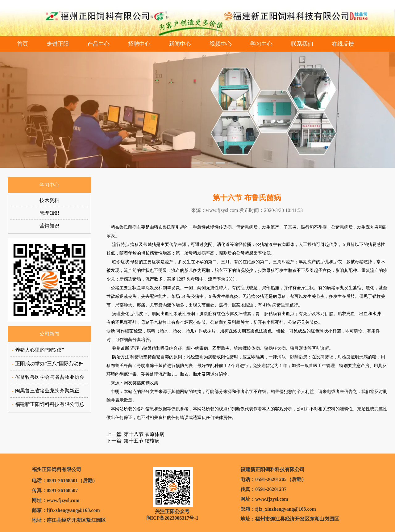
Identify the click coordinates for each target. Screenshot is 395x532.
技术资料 (49, 200)
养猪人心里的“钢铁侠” (39, 350)
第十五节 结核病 (141, 441)
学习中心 (261, 44)
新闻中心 (180, 44)
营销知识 (49, 226)
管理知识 (49, 213)
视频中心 (221, 44)
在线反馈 (343, 44)
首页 (23, 44)
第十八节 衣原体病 (143, 434)
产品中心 (98, 44)
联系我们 (302, 44)
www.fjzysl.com (222, 210)
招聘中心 (139, 44)
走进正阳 (58, 44)
